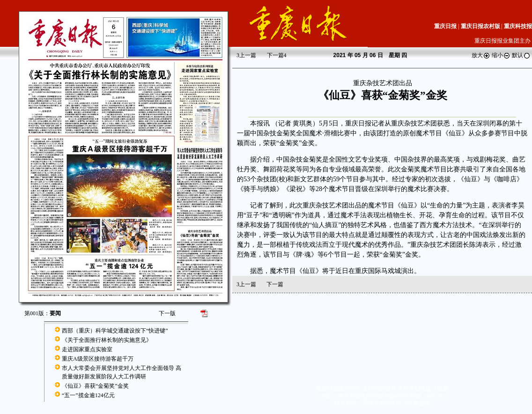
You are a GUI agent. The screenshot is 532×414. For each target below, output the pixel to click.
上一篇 (246, 55)
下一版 (167, 313)
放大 (481, 55)
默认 (521, 55)
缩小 (501, 55)
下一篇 (277, 55)
